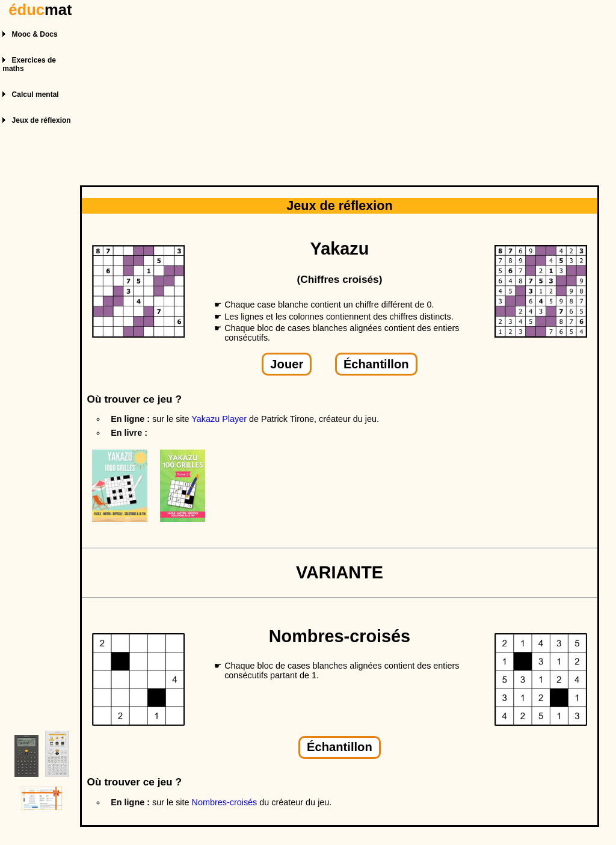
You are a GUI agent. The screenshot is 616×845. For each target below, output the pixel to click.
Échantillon (376, 364)
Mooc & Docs (35, 34)
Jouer (287, 364)
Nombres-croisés (225, 802)
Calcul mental (35, 94)
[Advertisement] (341, 89)
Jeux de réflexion (42, 120)
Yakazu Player (219, 419)
